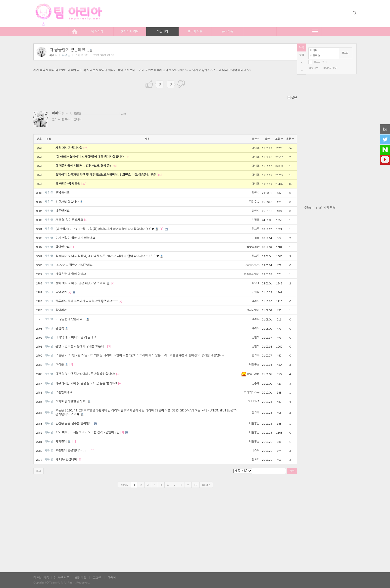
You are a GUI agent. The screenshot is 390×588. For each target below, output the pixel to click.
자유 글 (66, 55)
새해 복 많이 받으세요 (69, 220)
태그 (38, 471)
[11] (159, 175)
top (302, 63)
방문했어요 (62, 211)
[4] (118, 374)
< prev (124, 485)
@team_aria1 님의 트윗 (320, 208)
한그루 (256, 229)
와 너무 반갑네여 (66, 459)
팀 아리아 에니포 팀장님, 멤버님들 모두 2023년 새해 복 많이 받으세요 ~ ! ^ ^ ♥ (110, 256)
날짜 (267, 139)
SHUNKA (254, 401)
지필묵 (256, 220)
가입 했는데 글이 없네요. (71, 274)
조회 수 (279, 139)
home (75, 31)
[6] (71, 364)
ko (385, 129)
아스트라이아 (252, 274)
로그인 (346, 53)
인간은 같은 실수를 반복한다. (74, 423)
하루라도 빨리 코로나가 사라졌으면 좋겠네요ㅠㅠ (87, 301)
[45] (114, 166)
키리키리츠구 (252, 392)
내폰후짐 (254, 364)
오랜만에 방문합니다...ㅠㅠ (73, 451)
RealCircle (250, 374)
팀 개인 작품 (62, 578)
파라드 (53, 55)
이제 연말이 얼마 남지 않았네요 (75, 238)
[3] (109, 346)
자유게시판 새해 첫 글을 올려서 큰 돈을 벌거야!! (86, 383)
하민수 (256, 193)
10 (195, 485)
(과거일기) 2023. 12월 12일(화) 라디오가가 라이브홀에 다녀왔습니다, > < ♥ (107, 229)
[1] (86, 220)
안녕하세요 (62, 193)
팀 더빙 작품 (41, 578)
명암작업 (61, 292)
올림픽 (62, 328)
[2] (113, 283)
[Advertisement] (331, 292)
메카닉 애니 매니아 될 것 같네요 (76, 337)
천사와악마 (253, 310)
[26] (86, 148)
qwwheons (252, 265)
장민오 (256, 338)
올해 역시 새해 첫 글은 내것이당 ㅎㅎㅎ (83, 283)
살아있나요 (62, 247)
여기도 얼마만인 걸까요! (73, 402)
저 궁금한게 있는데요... (71, 50)
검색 (292, 471)
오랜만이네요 (64, 392)
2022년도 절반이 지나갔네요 (74, 265)
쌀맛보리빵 (253, 247)
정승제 (256, 283)
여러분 (62, 364)
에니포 (256, 148)
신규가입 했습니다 (70, 202)
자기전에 (63, 442)
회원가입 (314, 68)
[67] (84, 184)
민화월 (256, 292)
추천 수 (290, 139)
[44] (128, 157)
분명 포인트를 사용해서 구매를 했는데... (81, 346)
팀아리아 (61, 310)
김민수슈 (254, 202)
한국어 (112, 578)
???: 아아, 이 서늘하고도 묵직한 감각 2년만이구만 (87, 432)
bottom (302, 71)
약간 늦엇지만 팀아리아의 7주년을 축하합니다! (85, 374)
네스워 (256, 451)
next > (206, 485)
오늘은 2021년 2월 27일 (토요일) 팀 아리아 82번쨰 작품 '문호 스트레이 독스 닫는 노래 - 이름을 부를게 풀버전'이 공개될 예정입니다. (140, 355)
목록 (302, 47)
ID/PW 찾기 (330, 68)
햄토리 (256, 460)
